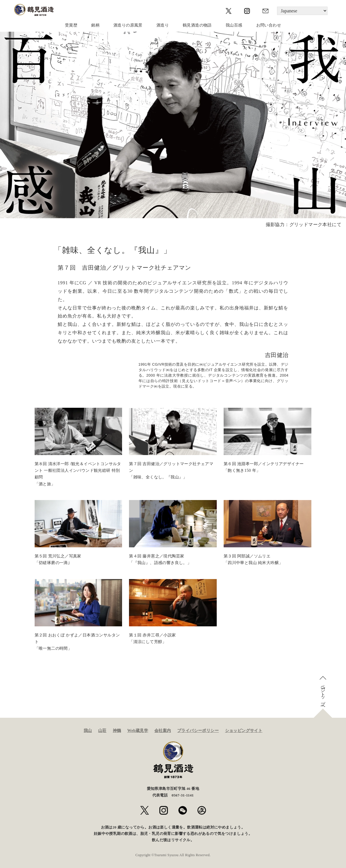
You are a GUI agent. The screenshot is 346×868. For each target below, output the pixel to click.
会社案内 (163, 730)
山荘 (102, 730)
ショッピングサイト (244, 730)
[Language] (302, 11)
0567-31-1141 (183, 795)
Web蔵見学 (138, 730)
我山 (88, 730)
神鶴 (117, 730)
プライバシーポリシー (198, 730)
